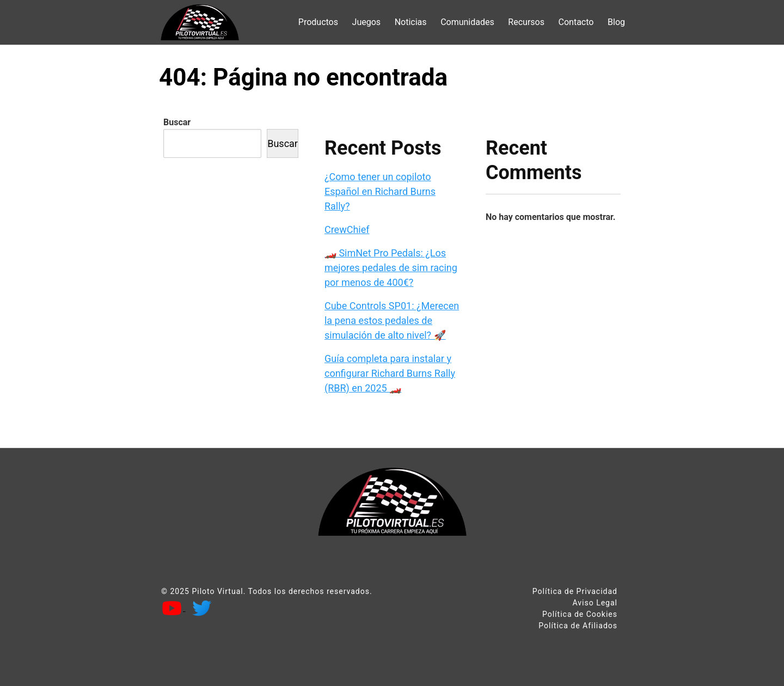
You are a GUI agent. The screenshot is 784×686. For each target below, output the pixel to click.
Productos (318, 22)
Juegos (367, 22)
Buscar (177, 122)
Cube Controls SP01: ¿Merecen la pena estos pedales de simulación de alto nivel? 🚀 (392, 320)
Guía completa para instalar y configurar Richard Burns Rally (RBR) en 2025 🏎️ (390, 373)
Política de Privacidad (575, 591)
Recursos (526, 22)
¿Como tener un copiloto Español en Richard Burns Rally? (380, 191)
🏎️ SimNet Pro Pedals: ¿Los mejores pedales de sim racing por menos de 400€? (391, 268)
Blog (616, 22)
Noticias (411, 22)
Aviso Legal (595, 603)
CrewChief (347, 229)
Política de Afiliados (578, 626)
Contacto (576, 22)
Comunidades (467, 22)
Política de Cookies (580, 614)
